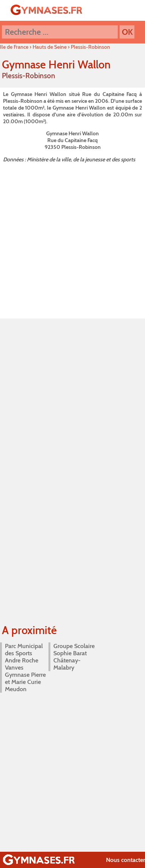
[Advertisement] (71, 239)
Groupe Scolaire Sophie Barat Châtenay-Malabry (74, 657)
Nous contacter (126, 860)
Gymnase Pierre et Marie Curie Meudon (25, 682)
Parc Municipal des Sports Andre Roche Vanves (24, 657)
